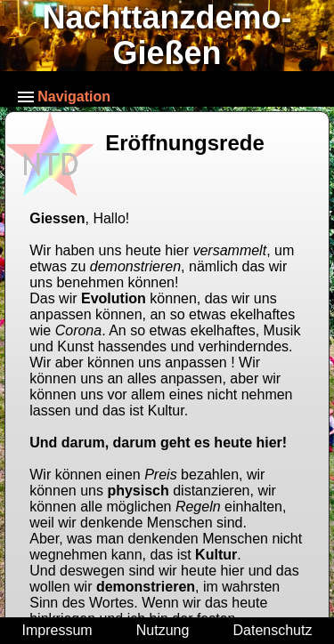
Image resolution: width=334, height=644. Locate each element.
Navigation (64, 97)
